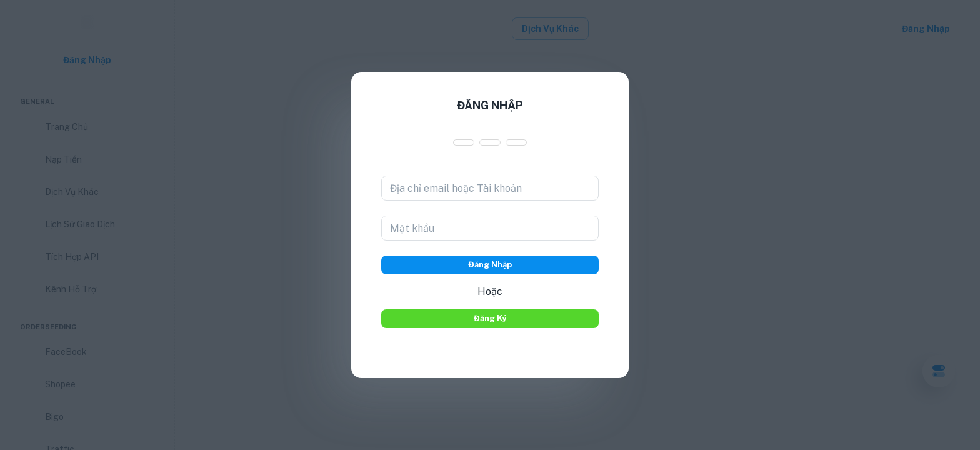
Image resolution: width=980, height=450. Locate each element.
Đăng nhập (490, 265)
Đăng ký (490, 319)
